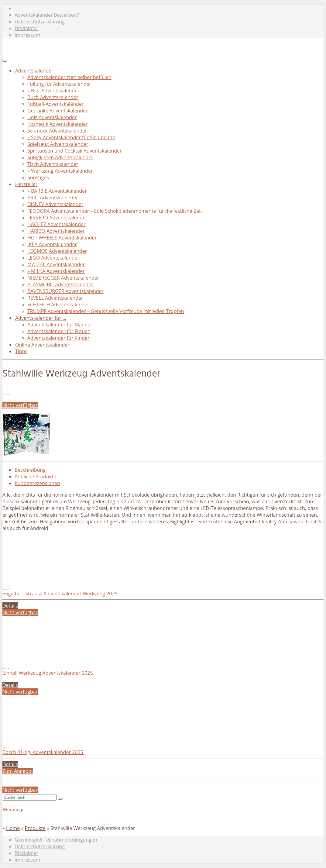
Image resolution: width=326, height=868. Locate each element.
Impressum (27, 35)
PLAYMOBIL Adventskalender (60, 284)
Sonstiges (38, 177)
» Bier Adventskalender (53, 91)
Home (13, 828)
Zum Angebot (18, 771)
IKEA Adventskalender (52, 244)
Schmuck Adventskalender (57, 131)
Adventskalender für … (41, 318)
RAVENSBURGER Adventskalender (65, 291)
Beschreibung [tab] (30, 470)
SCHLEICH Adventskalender (58, 305)
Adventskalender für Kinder (58, 338)
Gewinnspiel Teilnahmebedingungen (56, 840)
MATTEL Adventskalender (56, 264)
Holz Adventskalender (52, 117)
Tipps (21, 351)
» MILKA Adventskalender (56, 271)
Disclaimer (26, 28)
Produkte (35, 828)
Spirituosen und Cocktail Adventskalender (75, 151)
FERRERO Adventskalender (57, 218)
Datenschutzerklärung (40, 22)
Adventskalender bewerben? (47, 15)
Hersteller (26, 184)
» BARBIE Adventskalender (57, 191)
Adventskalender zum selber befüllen (69, 77)
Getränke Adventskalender (58, 111)
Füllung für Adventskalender (59, 84)
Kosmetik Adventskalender (58, 124)
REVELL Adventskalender (55, 298)
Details (10, 606)
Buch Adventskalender (53, 97)
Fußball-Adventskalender (55, 104)
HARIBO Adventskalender (56, 231)
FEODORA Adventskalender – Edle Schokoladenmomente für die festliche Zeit (115, 211)
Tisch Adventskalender (53, 164)
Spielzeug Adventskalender (58, 144)
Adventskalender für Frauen (59, 331)
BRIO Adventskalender (53, 198)
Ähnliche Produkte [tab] (35, 477)
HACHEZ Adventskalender (56, 224)
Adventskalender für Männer (60, 325)
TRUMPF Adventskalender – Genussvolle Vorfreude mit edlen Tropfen (106, 311)
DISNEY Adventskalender (55, 204)
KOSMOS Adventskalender (57, 251)
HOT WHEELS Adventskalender (62, 238)
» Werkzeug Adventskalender (60, 171)
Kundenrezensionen (37, 483)
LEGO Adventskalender (53, 258)
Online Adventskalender (42, 345)
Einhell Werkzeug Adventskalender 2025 (48, 673)
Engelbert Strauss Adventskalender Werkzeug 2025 (61, 594)
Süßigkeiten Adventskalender (60, 157)
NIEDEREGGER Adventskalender (63, 278)
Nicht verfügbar (20, 405)
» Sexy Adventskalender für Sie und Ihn (71, 137)
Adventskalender (34, 71)
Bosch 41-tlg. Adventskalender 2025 (43, 752)
